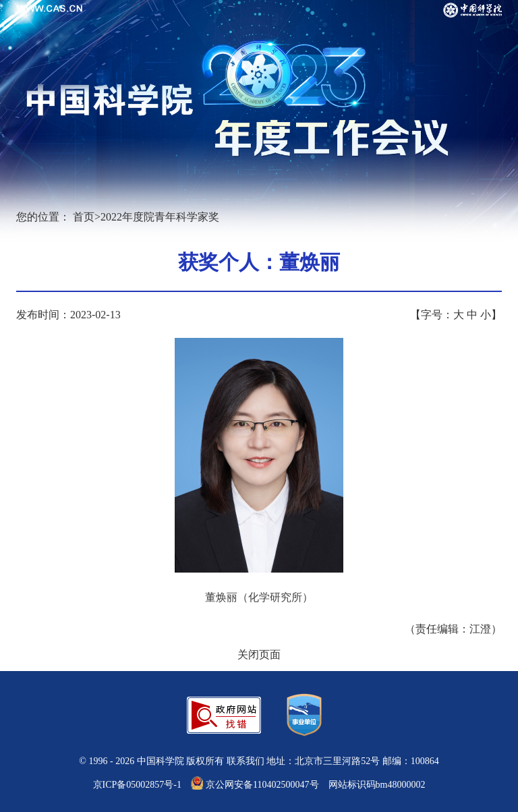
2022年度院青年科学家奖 (160, 217)
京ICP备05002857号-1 (137, 785)
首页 (84, 217)
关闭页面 (259, 655)
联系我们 (246, 761)
